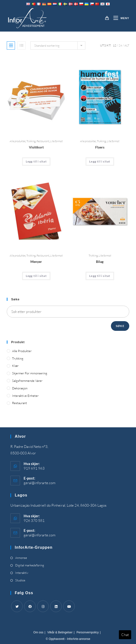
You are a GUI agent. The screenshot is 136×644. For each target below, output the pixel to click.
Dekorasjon (20, 388)
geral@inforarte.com (40, 483)
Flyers (100, 147)
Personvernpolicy (88, 632)
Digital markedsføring (30, 565)
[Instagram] (43, 606)
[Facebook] (30, 606)
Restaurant (43, 141)
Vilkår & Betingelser (60, 632)
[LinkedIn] (56, 606)
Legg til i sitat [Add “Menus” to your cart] (36, 276)
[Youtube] (69, 606)
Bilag (100, 262)
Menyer (36, 262)
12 (115, 45)
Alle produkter (17, 141)
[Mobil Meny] (119, 18)
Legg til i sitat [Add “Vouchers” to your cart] (100, 276)
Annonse (21, 558)
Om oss (38, 632)
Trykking (31, 141)
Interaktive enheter (25, 396)
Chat (125, 635)
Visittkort (36, 147)
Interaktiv (22, 573)
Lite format (56, 141)
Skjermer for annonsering (30, 373)
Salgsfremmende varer (27, 381)
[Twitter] (17, 606)
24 (120, 45)
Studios (20, 580)
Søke (120, 326)
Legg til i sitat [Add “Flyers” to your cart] (100, 161)
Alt (127, 45)
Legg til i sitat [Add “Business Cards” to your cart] (36, 161)
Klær (15, 366)
